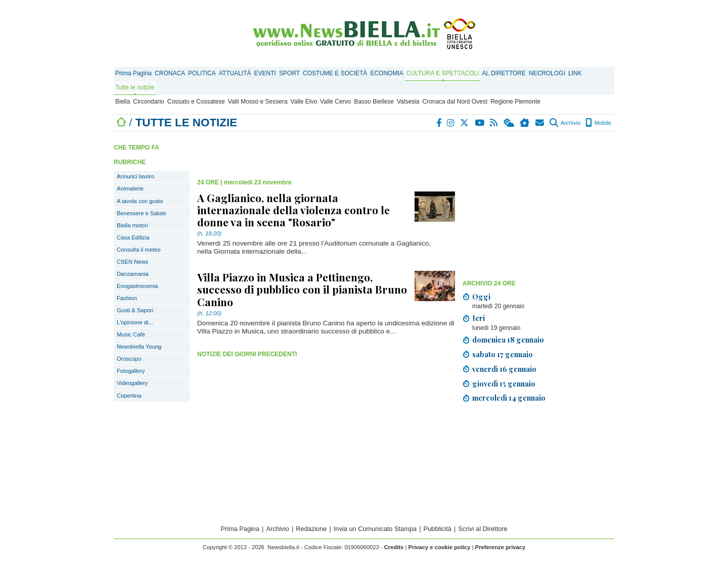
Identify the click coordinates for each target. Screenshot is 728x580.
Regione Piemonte (515, 102)
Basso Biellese (374, 102)
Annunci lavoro (135, 176)
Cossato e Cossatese (196, 102)
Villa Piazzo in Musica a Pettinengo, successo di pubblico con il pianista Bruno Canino (302, 289)
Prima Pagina (133, 73)
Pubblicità (437, 529)
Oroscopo (129, 359)
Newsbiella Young (139, 347)
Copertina (129, 396)
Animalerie (130, 188)
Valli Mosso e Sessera (258, 102)
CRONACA (170, 73)
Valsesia (408, 102)
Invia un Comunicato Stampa (375, 529)
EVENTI (265, 73)
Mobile (598, 123)
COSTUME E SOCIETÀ (335, 73)
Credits (394, 547)
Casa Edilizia (133, 237)
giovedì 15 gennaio (504, 383)
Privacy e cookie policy (439, 547)
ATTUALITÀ (235, 73)
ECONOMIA (386, 73)
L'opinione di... (135, 322)
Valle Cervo (335, 102)
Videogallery (132, 383)
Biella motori (132, 225)
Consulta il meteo (139, 250)
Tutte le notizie (135, 87)
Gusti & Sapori (135, 310)
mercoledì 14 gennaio (509, 398)
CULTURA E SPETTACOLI (443, 73)
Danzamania (133, 274)
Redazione (311, 529)
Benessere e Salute (142, 213)
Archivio (565, 123)
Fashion (127, 298)
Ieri (479, 318)
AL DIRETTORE (504, 73)
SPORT (289, 73)
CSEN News (132, 262)
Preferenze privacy (500, 547)
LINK (575, 73)
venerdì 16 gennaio (504, 369)
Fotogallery (131, 371)
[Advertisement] (538, 205)
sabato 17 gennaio (503, 354)
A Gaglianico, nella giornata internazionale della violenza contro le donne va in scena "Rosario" (293, 210)
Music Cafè (131, 334)
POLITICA (202, 73)
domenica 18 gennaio (508, 340)
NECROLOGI (547, 73)
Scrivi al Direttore (483, 529)
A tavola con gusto (140, 201)
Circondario (148, 102)
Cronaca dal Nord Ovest (455, 102)
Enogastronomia (137, 286)
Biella (123, 102)
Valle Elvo (304, 102)
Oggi (481, 297)
